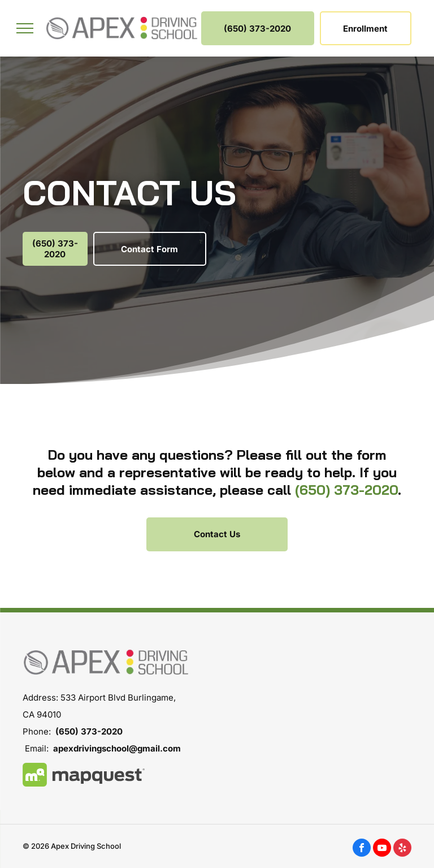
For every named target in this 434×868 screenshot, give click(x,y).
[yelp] (402, 849)
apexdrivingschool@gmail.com (117, 748)
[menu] (25, 28)
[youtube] (382, 849)
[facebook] (362, 849)
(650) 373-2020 (346, 490)
